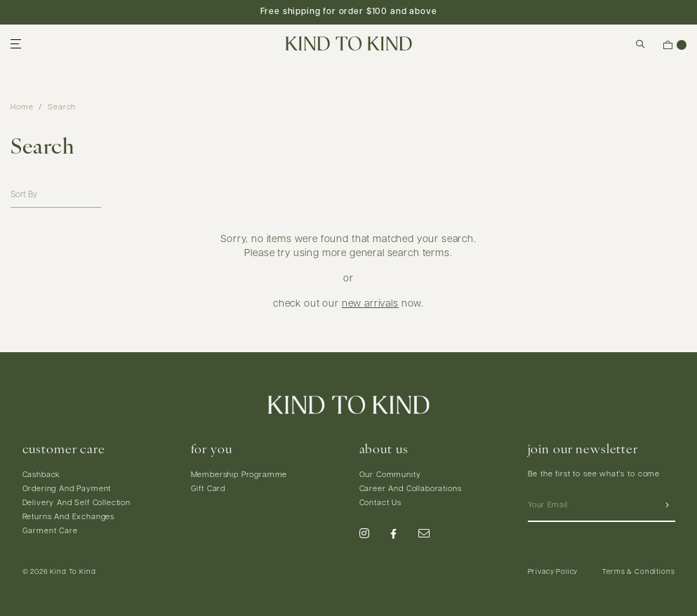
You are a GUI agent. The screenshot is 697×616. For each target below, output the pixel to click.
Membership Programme (239, 475)
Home (22, 108)
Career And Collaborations (411, 489)
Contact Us (380, 503)
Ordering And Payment (67, 489)
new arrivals (370, 304)
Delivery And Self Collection (77, 503)
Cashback (42, 475)
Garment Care (50, 531)
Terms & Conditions (638, 572)
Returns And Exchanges (69, 517)
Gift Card (208, 489)
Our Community (390, 475)
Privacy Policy (553, 572)
